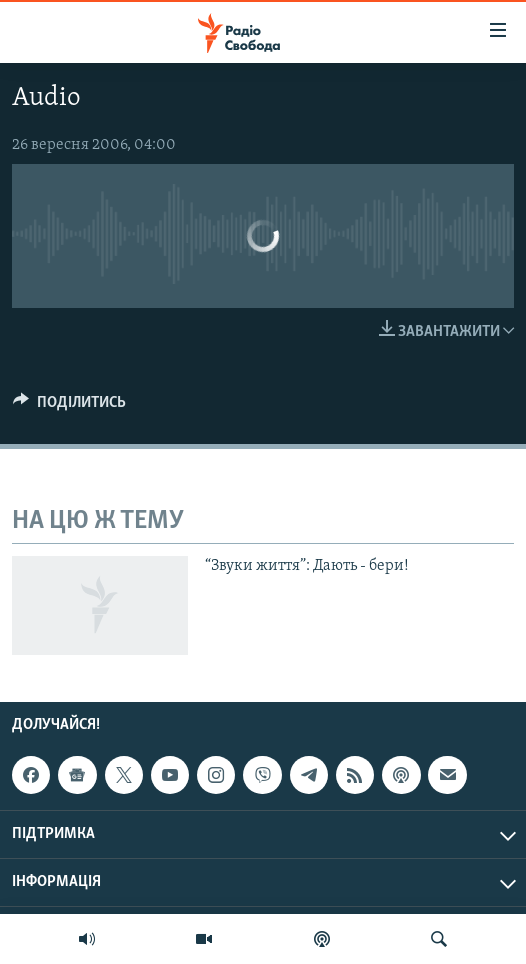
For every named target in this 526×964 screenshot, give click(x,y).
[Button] (69, 407)
